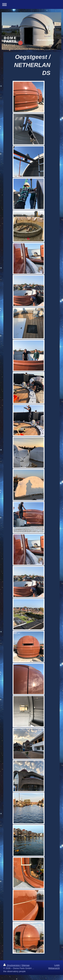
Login (57, 965)
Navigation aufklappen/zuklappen (32, 4)
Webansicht (54, 968)
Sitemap (26, 965)
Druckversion (12, 965)
